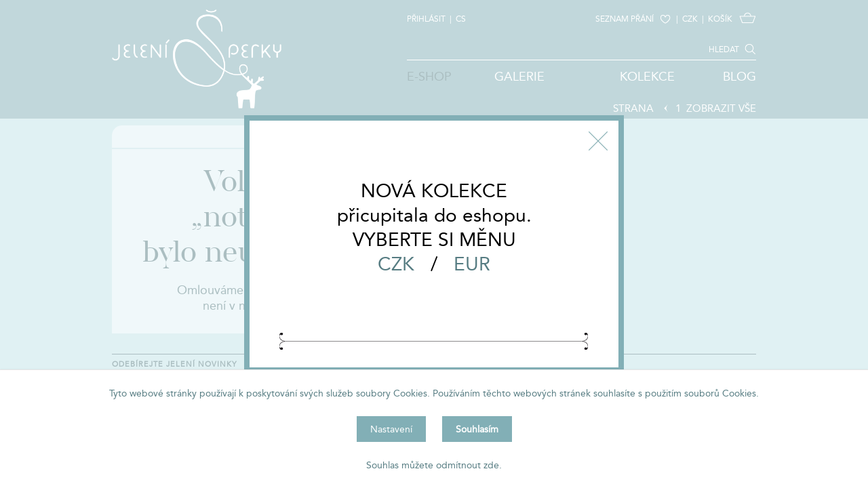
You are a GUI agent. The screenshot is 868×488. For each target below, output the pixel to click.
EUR (472, 264)
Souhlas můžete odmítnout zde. (434, 465)
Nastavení (391, 429)
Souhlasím (477, 429)
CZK (396, 264)
